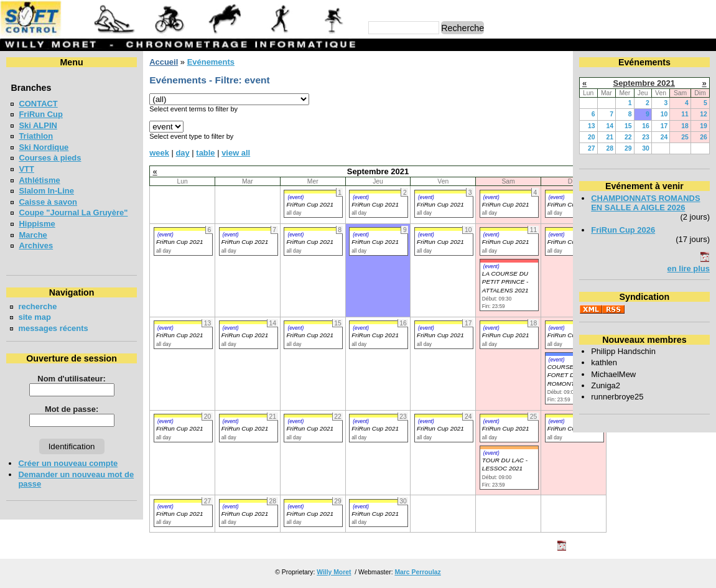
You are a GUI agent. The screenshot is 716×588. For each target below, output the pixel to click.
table (205, 153)
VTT (26, 169)
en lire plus (689, 268)
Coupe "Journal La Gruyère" (73, 212)
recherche (37, 306)
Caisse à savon (48, 202)
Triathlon (36, 136)
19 (704, 126)
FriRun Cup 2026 (623, 230)
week (159, 153)
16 (646, 126)
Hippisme (37, 224)
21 (610, 137)
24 (664, 137)
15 (628, 126)
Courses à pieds (50, 158)
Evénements (211, 62)
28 (610, 148)
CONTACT (38, 104)
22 (628, 137)
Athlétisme (39, 180)
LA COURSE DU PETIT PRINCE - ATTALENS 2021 (505, 282)
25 (685, 137)
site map (35, 317)
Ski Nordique (44, 147)
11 (685, 114)
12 (704, 114)
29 (628, 148)
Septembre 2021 (644, 83)
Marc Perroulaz (417, 572)
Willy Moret (334, 572)
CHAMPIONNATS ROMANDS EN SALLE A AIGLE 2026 (645, 203)
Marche (33, 235)
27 (592, 148)
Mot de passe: (72, 409)
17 (664, 126)
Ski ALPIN (38, 125)
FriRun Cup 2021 (310, 204)
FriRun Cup (41, 114)
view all (236, 153)
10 (664, 114)
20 (592, 137)
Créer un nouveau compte (68, 463)
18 (685, 126)
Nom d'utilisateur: (72, 379)
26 (704, 137)
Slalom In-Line (46, 191)
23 (646, 137)
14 (610, 126)
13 (592, 126)
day (182, 153)
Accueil (164, 62)
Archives (36, 245)
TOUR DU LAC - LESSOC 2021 (505, 464)
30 (646, 148)
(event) (295, 197)
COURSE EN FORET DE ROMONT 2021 (569, 375)
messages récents (53, 328)
